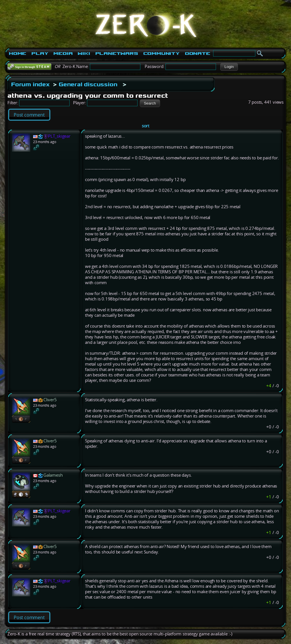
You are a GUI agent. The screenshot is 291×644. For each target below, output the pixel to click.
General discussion (88, 84)
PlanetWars (117, 53)
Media (63, 53)
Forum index (30, 84)
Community (161, 53)
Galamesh (53, 475)
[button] (229, 67)
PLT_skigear (59, 136)
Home (18, 53)
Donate (198, 53)
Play (40, 53)
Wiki (84, 53)
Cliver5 (50, 400)
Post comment (29, 115)
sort (145, 126)
